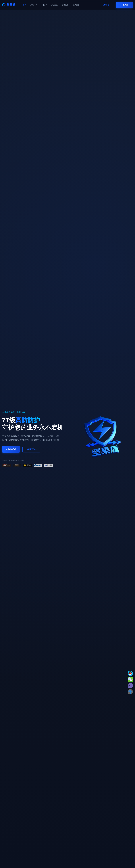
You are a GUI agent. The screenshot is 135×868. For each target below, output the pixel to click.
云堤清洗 (54, 5)
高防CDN (34, 5)
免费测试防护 (31, 449)
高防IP (44, 5)
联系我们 (76, 5)
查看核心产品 (11, 449)
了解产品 (124, 5)
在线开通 (106, 5)
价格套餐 (65, 5)
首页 (24, 5)
